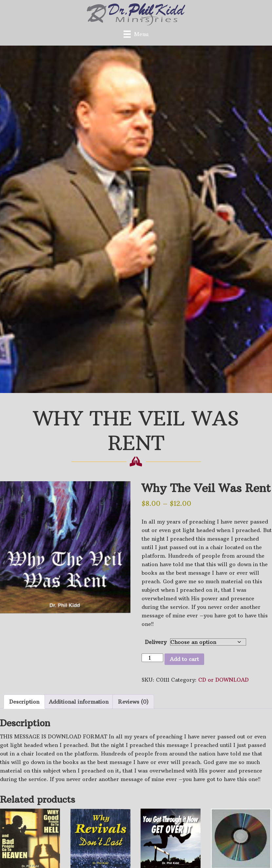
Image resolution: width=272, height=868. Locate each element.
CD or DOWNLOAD (223, 680)
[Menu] (136, 34)
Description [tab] (24, 702)
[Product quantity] (152, 658)
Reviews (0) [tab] (133, 702)
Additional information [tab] (79, 702)
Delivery (156, 642)
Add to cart (184, 659)
